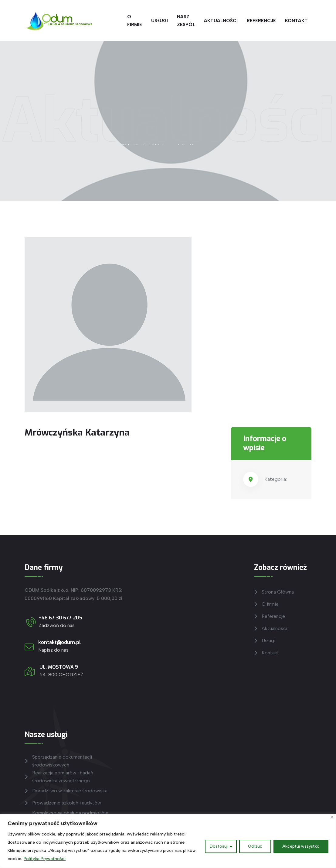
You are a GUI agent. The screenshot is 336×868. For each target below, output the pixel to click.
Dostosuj (219, 846)
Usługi (160, 21)
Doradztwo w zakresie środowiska (66, 791)
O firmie (135, 21)
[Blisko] (332, 817)
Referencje (261, 21)
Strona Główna (274, 592)
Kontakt (296, 21)
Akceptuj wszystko (301, 846)
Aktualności (221, 21)
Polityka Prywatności (45, 859)
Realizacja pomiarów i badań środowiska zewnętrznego (59, 777)
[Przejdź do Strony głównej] (58, 21)
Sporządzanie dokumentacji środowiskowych (58, 761)
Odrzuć (255, 846)
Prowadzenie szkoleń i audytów (63, 803)
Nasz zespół (186, 21)
